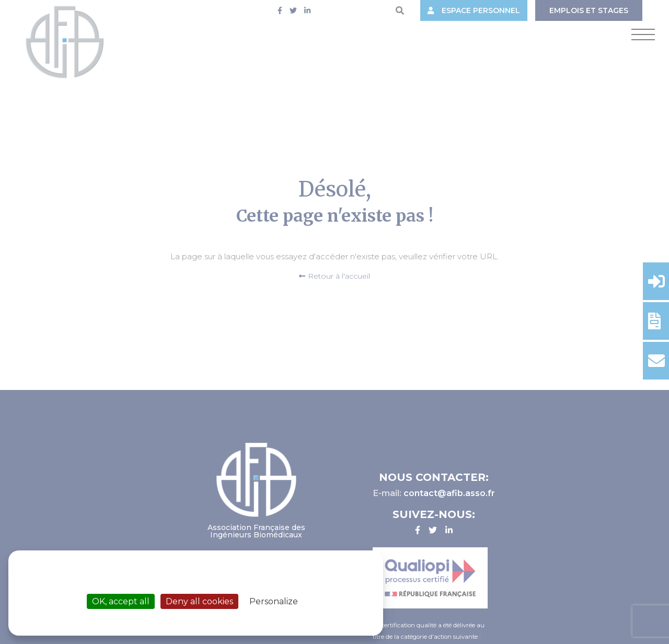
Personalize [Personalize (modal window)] (274, 601)
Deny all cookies (199, 601)
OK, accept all (121, 601)
